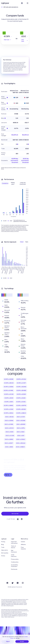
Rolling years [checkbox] (13, 183)
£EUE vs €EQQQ (21, 443)
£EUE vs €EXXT (9, 443)
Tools (3, 547)
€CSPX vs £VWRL (9, 391)
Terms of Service (13, 547)
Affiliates (23, 545)
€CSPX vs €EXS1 (9, 398)
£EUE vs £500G (9, 428)
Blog (3, 545)
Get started (15, 514)
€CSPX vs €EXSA (9, 413)
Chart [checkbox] (22, 242)
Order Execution (14, 556)
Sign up (8, 475)
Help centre (4, 550)
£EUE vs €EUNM (21, 421)
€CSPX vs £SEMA (9, 387)
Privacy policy (15, 559)
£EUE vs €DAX (21, 432)
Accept (22, 641)
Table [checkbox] (27, 242)
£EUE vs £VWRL (9, 424)
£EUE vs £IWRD (9, 439)
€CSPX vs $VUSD (9, 383)
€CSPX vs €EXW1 (21, 394)
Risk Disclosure (14, 551)
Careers (23, 542)
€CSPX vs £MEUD (21, 413)
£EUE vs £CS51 (21, 417)
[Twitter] (12, 583)
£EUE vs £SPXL (21, 428)
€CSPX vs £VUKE (21, 402)
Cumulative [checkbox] (5, 183)
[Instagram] (23, 583)
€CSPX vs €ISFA (9, 402)
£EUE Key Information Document (25, 161)
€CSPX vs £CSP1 (21, 383)
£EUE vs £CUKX (10, 436)
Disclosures (14, 569)
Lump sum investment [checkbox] (23, 183)
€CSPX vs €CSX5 (9, 394)
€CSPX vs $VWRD (21, 391)
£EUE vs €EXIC (10, 432)
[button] (8, 36)
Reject (8, 641)
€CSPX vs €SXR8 (9, 379)
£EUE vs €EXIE (9, 447)
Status (3, 556)
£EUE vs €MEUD (20, 447)
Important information (14, 542)
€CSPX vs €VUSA (21, 379)
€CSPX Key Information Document (14, 161)
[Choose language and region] (22, 3)
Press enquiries (23, 548)
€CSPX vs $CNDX (21, 409)
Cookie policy (15, 562)
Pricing (3, 542)
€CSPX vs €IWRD (9, 406)
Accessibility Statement (14, 566)
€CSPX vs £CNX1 (9, 409)
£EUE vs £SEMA (9, 421)
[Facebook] (7, 583)
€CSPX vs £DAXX (21, 398)
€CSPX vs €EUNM (21, 387)
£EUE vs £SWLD (21, 439)
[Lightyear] (5, 3)
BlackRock (15, 135)
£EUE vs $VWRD (21, 424)
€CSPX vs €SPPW (21, 406)
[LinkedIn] (18, 583)
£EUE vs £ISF (21, 436)
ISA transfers (5, 553)
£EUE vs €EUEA (9, 417)
